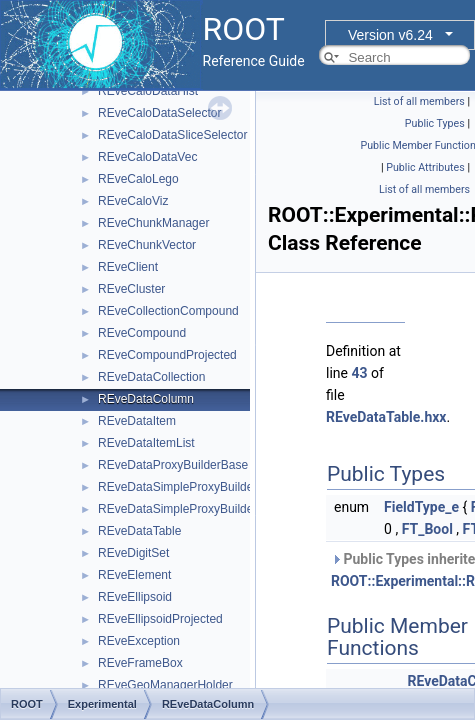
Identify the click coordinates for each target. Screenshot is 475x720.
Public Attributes (425, 167)
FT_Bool (427, 529)
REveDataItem (137, 421)
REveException (139, 641)
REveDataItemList (146, 443)
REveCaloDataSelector (159, 113)
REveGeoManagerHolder (165, 685)
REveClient (128, 267)
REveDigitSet (133, 553)
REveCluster (131, 289)
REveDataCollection (151, 377)
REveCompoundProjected (167, 355)
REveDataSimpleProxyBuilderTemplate (202, 509)
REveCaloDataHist (148, 91)
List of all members (419, 101)
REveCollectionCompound (168, 311)
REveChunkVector (147, 245)
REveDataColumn (146, 399)
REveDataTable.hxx (386, 417)
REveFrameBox (140, 663)
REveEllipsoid (135, 597)
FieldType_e (421, 507)
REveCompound (142, 333)
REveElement (134, 575)
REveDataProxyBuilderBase (173, 465)
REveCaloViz (133, 201)
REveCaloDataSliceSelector (172, 135)
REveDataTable (139, 531)
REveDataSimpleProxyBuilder (177, 487)
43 (359, 373)
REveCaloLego (138, 179)
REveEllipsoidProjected (160, 619)
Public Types (435, 123)
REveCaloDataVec (147, 157)
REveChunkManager (153, 223)
